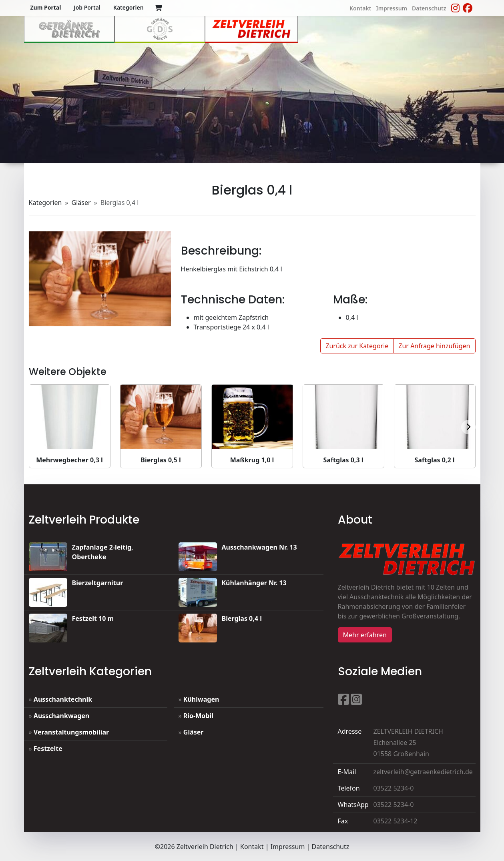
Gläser (81, 203)
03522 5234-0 (394, 788)
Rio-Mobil (198, 716)
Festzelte (48, 749)
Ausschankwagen (61, 716)
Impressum (288, 847)
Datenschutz (331, 847)
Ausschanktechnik (63, 699)
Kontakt (252, 847)
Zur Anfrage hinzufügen (434, 346)
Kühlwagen (201, 699)
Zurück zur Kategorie (357, 346)
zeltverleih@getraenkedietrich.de (423, 772)
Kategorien (45, 203)
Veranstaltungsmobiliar (71, 732)
